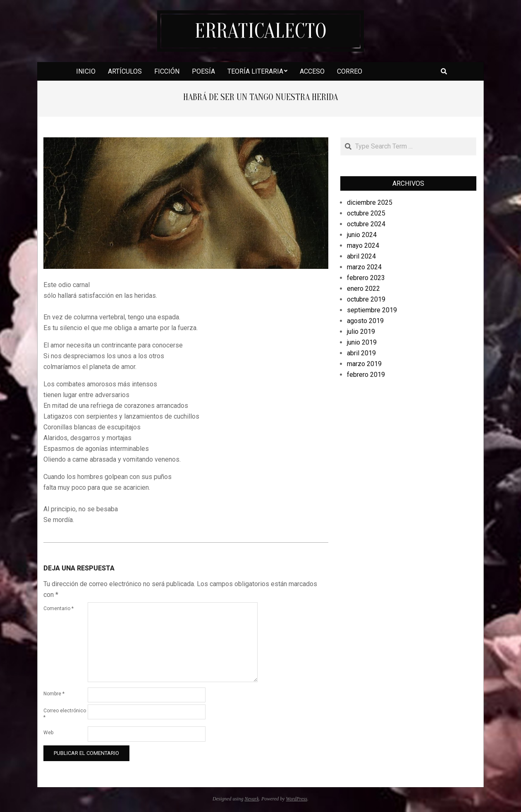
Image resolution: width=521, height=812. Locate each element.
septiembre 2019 (372, 310)
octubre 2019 (366, 299)
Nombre (54, 694)
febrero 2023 (366, 278)
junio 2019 (362, 342)
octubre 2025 (366, 213)
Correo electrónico (65, 714)
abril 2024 (361, 256)
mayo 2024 (363, 246)
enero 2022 (363, 289)
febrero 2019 (366, 375)
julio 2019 (361, 332)
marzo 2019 (364, 364)
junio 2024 (362, 235)
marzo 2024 (364, 267)
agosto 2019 (365, 321)
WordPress (297, 799)
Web (48, 733)
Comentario (59, 608)
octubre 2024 (366, 224)
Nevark (252, 799)
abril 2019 (361, 353)
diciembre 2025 (370, 202)
